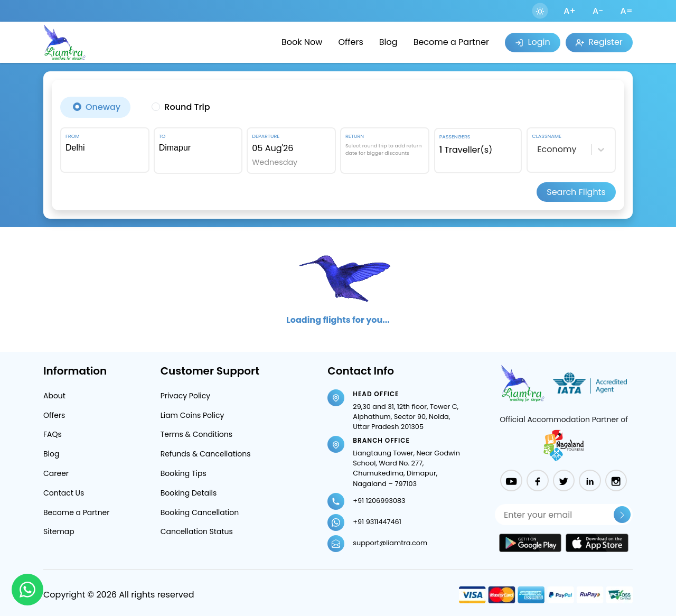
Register (599, 42)
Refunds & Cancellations (206, 454)
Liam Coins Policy (193, 415)
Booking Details (189, 493)
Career (56, 473)
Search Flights (576, 192)
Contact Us (64, 493)
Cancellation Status (197, 531)
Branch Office (381, 440)
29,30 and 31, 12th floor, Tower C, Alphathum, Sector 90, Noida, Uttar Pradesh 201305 (406, 417)
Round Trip (187, 107)
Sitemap (59, 531)
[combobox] (105, 148)
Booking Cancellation (200, 512)
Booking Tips (184, 473)
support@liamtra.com (390, 543)
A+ (570, 11)
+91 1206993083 (379, 501)
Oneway (103, 107)
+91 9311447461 (377, 522)
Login (532, 42)
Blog (388, 42)
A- (598, 11)
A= (626, 11)
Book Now (302, 42)
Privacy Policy (186, 396)
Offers (350, 42)
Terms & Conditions (196, 434)
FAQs (53, 434)
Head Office (376, 394)
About (54, 396)
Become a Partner (451, 42)
